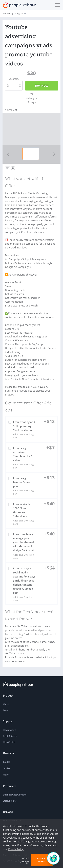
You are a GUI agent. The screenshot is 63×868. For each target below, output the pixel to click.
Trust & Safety (10, 736)
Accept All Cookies (42, 860)
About (6, 704)
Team (6, 710)
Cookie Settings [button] (24, 860)
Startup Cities (10, 801)
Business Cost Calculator (15, 795)
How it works (10, 730)
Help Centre (9, 742)
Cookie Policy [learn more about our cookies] (16, 849)
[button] (57, 5)
